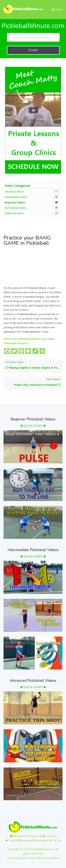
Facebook (35, 836)
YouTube (49, 836)
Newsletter (18, 836)
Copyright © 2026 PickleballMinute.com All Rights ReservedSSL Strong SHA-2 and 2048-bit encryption (33, 853)
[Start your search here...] (33, 37)
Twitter (11, 840)
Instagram (41, 840)
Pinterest (26, 840)
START (33, 50)
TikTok (55, 840)
